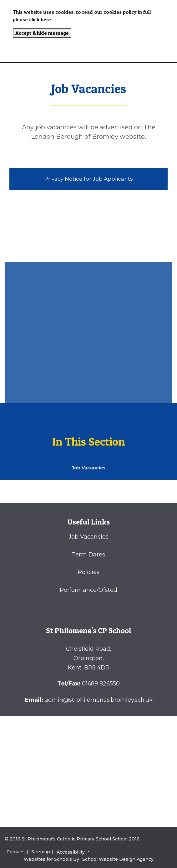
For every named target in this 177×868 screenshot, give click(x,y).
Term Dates (88, 555)
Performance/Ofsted (88, 590)
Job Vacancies (88, 537)
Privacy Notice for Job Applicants (89, 179)
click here (40, 19)
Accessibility (71, 852)
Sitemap (41, 852)
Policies (89, 572)
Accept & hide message (42, 33)
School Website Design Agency (118, 859)
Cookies (16, 852)
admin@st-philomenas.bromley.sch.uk (99, 700)
